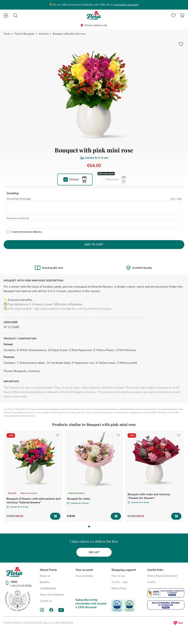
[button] (75, 179)
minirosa (44, 34)
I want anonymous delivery (26, 232)
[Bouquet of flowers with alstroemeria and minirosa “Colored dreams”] (34, 476)
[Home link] (7, 34)
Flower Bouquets (24, 34)
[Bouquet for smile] (94, 476)
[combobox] (15, 15)
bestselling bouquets (126, 5)
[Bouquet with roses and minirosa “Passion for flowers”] (154, 476)
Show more (11, 322)
